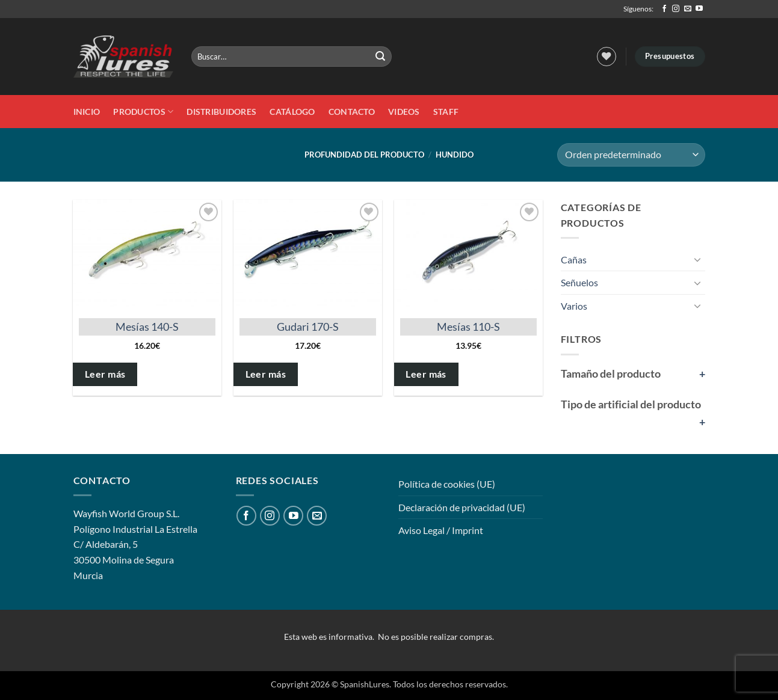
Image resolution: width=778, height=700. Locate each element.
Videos (404, 112)
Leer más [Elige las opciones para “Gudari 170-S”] (266, 374)
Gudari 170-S (308, 327)
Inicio (87, 112)
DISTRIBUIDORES (221, 112)
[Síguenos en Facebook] (664, 9)
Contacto (352, 112)
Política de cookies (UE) (447, 484)
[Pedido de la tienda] (631, 155)
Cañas (574, 259)
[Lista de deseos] (607, 57)
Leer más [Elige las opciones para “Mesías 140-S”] (105, 374)
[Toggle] (698, 259)
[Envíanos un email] (688, 9)
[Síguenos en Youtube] (699, 9)
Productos (143, 112)
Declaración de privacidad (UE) (462, 507)
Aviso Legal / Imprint (441, 530)
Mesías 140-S (147, 327)
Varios (574, 306)
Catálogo (292, 112)
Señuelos (579, 282)
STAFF (446, 112)
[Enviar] (381, 57)
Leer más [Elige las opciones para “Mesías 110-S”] (426, 374)
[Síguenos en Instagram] (676, 9)
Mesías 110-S (468, 327)
